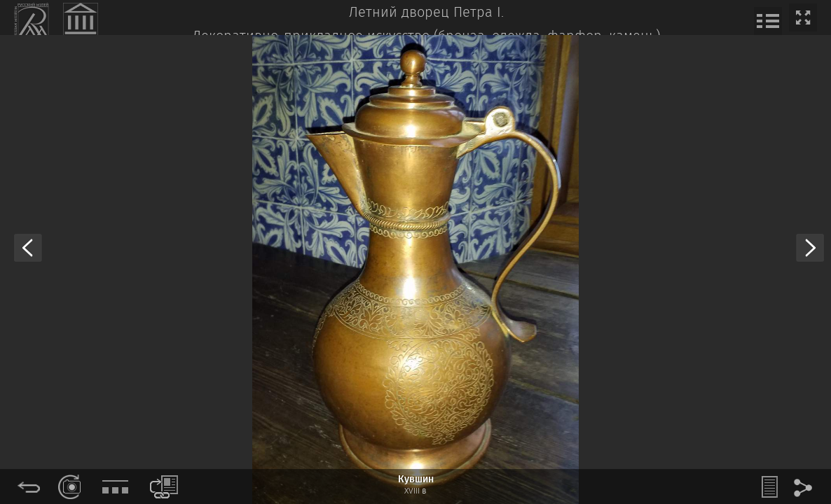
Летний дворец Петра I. (426, 13)
